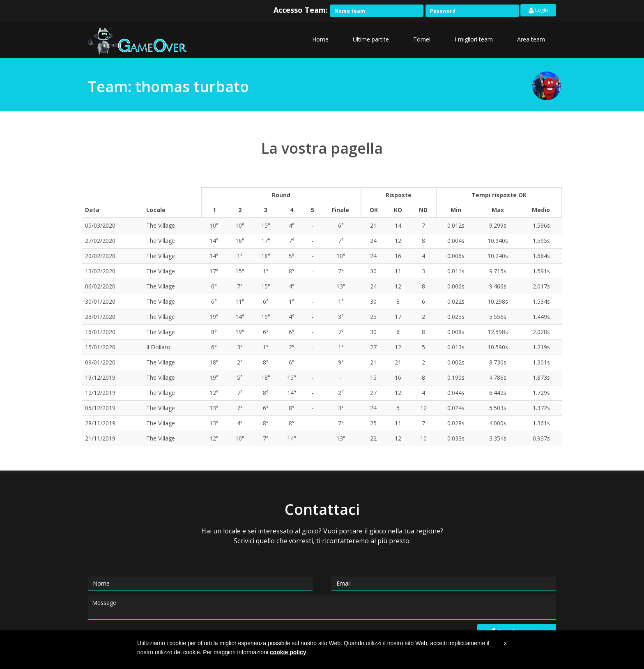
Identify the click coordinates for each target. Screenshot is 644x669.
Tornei (422, 39)
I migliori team (474, 39)
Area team (531, 39)
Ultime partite (371, 39)
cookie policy (288, 652)
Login (538, 11)
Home (320, 39)
